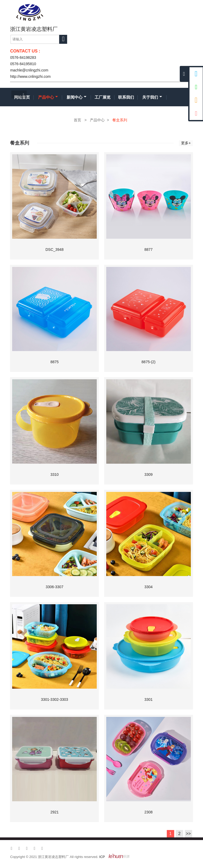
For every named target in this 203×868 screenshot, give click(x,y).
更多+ (186, 143)
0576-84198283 (23, 57)
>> (188, 834)
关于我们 (152, 97)
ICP (102, 857)
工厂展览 (103, 97)
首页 (77, 120)
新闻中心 (77, 97)
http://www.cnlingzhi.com (30, 76)
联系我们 (126, 97)
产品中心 (48, 97)
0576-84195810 (23, 64)
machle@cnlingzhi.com (29, 70)
